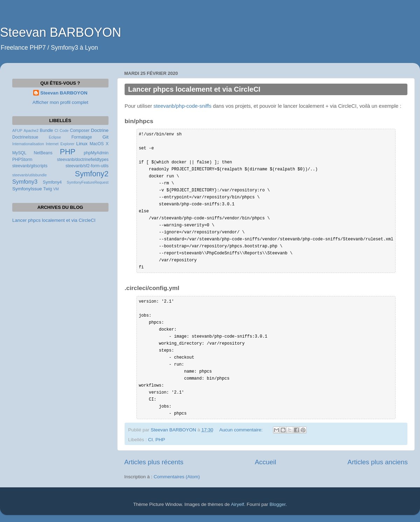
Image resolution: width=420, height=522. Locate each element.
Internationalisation (28, 144)
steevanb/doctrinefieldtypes (83, 160)
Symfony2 (92, 174)
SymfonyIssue (27, 189)
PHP (160, 440)
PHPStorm (22, 160)
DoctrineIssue (25, 137)
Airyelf (238, 504)
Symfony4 (52, 182)
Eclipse (55, 137)
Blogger (278, 504)
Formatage (82, 137)
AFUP (17, 130)
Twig (48, 189)
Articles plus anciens (378, 462)
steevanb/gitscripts (30, 166)
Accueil (265, 462)
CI (150, 440)
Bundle (47, 130)
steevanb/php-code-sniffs (183, 106)
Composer (80, 130)
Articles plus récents (154, 462)
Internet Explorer (60, 144)
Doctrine (100, 130)
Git (106, 137)
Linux (82, 144)
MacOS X (99, 144)
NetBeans (43, 153)
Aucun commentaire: (241, 430)
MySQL (19, 153)
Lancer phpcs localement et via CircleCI (194, 89)
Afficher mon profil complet (61, 102)
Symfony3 (25, 182)
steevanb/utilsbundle (29, 175)
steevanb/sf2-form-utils (87, 166)
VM (56, 189)
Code (64, 130)
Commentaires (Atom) (177, 477)
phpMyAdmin (96, 153)
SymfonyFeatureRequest (88, 182)
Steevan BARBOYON (61, 32)
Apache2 (31, 130)
